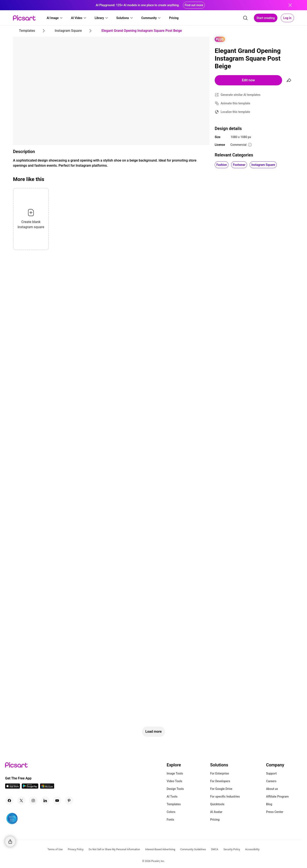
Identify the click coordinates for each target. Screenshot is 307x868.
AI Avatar (216, 812)
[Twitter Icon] (21, 801)
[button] (55, 18)
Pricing (215, 820)
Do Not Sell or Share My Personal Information (114, 849)
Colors (171, 812)
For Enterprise (220, 773)
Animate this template (235, 103)
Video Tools (174, 781)
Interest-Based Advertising (160, 849)
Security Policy (232, 849)
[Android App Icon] (30, 787)
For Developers (220, 781)
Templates (174, 804)
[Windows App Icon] (47, 787)
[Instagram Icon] (33, 801)
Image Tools (175, 773)
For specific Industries (225, 797)
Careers (271, 781)
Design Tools (175, 789)
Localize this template (235, 112)
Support (271, 773)
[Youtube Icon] (57, 801)
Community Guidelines (193, 849)
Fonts (170, 820)
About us (272, 789)
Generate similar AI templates (241, 95)
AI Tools (172, 797)
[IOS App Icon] (13, 787)
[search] (245, 18)
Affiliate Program (277, 797)
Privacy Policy (76, 849)
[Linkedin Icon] (45, 801)
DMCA (215, 849)
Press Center (275, 812)
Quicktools (217, 804)
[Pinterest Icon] (69, 801)
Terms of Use (55, 849)
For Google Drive (221, 789)
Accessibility (252, 849)
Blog (269, 804)
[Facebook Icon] (9, 801)
